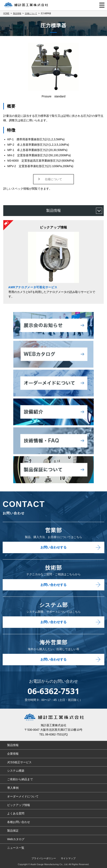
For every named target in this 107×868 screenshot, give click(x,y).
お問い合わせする (53, 547)
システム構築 (16, 771)
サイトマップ (68, 858)
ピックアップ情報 (19, 805)
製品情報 (53, 211)
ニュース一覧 (16, 848)
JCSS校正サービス (19, 762)
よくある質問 (16, 813)
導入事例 (13, 788)
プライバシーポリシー (44, 858)
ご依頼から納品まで (20, 779)
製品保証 (13, 831)
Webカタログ (16, 839)
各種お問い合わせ (19, 822)
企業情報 (13, 754)
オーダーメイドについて (23, 796)
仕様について (53, 179)
